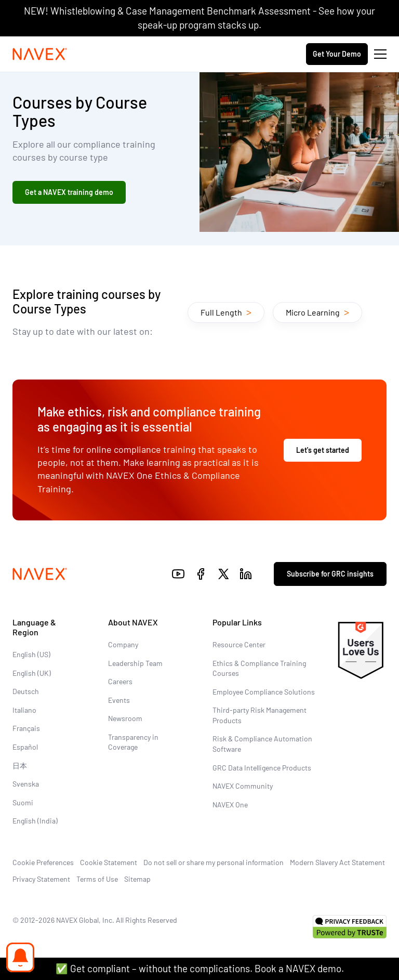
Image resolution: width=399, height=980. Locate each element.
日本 (20, 766)
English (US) (31, 654)
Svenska (26, 784)
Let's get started (323, 450)
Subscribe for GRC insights (330, 574)
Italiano (24, 710)
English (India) (35, 821)
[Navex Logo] (40, 54)
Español (25, 747)
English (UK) (32, 673)
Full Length (226, 311)
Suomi (23, 802)
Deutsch (26, 691)
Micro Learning (317, 311)
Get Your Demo (337, 54)
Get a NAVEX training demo (69, 192)
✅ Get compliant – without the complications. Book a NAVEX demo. (200, 968)
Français (26, 728)
